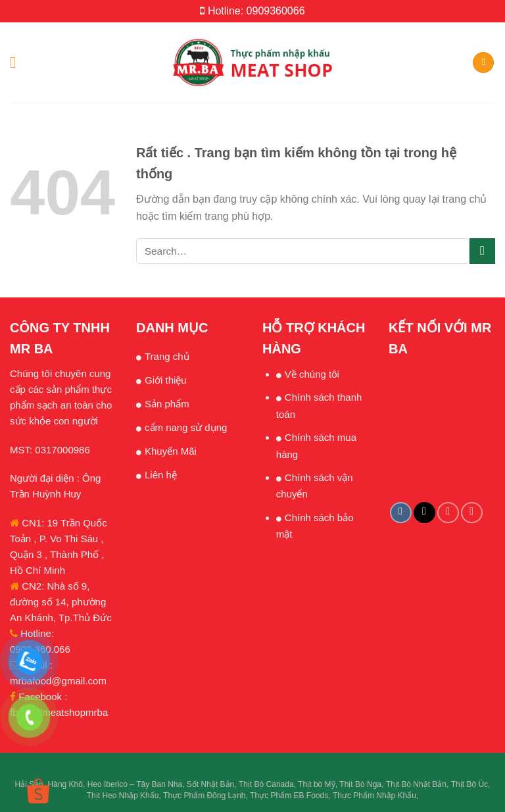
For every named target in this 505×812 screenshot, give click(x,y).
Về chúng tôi (312, 374)
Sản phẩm (167, 404)
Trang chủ (167, 356)
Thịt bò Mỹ (316, 784)
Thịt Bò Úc (469, 784)
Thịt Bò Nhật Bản (416, 784)
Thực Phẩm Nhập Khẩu (374, 796)
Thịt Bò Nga (360, 784)
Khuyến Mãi (171, 451)
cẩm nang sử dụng (186, 427)
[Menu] (18, 62)
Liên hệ (161, 475)
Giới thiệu (166, 380)
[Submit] (482, 251)
